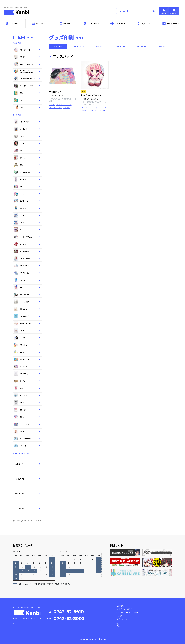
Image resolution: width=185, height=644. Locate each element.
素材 (100, 47)
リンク (119, 616)
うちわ (27, 417)
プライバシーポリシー (125, 609)
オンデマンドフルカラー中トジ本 (27, 71)
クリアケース (27, 273)
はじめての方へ (91, 23)
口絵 (27, 107)
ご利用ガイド (118, 23)
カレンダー (27, 410)
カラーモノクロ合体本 (27, 79)
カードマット (27, 424)
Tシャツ (27, 338)
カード (27, 223)
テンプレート (28, 494)
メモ (27, 230)
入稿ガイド (144, 24)
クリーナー (27, 287)
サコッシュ (27, 309)
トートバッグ (27, 302)
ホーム (17, 31)
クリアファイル (27, 266)
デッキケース (27, 431)
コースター (27, 381)
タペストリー (27, 179)
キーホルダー (27, 129)
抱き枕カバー (27, 208)
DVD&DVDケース (27, 439)
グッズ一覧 (58, 47)
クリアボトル (27, 374)
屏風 (27, 151)
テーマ (121, 47)
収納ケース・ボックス (27, 323)
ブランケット (27, 345)
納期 (163, 47)
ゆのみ (27, 388)
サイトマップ (122, 619)
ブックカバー (27, 244)
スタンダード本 (27, 50)
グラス (27, 403)
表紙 (27, 93)
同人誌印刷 (39, 23)
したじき (27, 280)
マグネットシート (27, 201)
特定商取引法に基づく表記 (127, 612)
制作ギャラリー (171, 24)
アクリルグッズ (27, 122)
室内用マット (27, 359)
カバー (27, 100)
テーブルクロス (27, 172)
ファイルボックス (27, 251)
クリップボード (27, 259)
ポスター (27, 215)
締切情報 (65, 24)
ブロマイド (27, 194)
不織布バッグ (27, 316)
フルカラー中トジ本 (27, 64)
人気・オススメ (79, 47)
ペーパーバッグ (27, 295)
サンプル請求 (28, 508)
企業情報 (120, 606)
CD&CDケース (27, 446)
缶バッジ (27, 136)
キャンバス (27, 158)
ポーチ (27, 331)
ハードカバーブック (27, 86)
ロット (142, 47)
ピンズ (27, 143)
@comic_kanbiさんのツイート (27, 520)
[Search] (128, 11)
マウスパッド (27, 367)
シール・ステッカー (27, 237)
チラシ (27, 187)
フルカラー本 (27, 57)
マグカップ (27, 395)
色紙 (27, 165)
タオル (27, 352)
